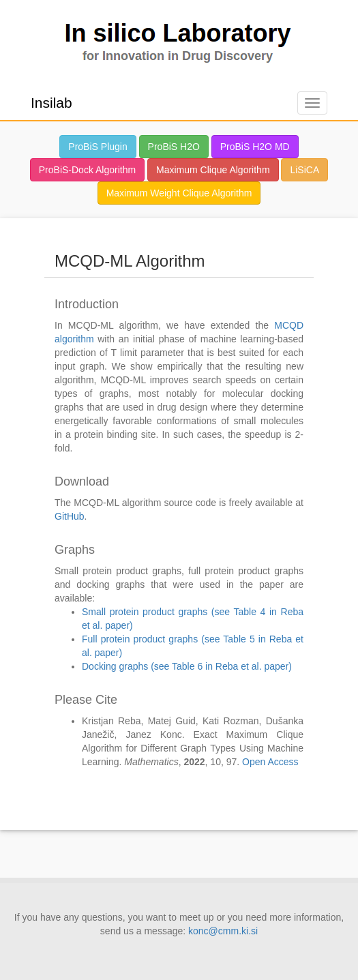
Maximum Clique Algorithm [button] (213, 170)
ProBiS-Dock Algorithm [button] (87, 170)
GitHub (70, 516)
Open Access (270, 762)
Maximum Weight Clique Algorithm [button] (179, 193)
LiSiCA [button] (304, 170)
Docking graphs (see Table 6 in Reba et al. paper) (187, 666)
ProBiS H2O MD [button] (255, 147)
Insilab (51, 103)
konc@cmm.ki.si (223, 931)
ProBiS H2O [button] (174, 147)
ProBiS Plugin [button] (98, 147)
